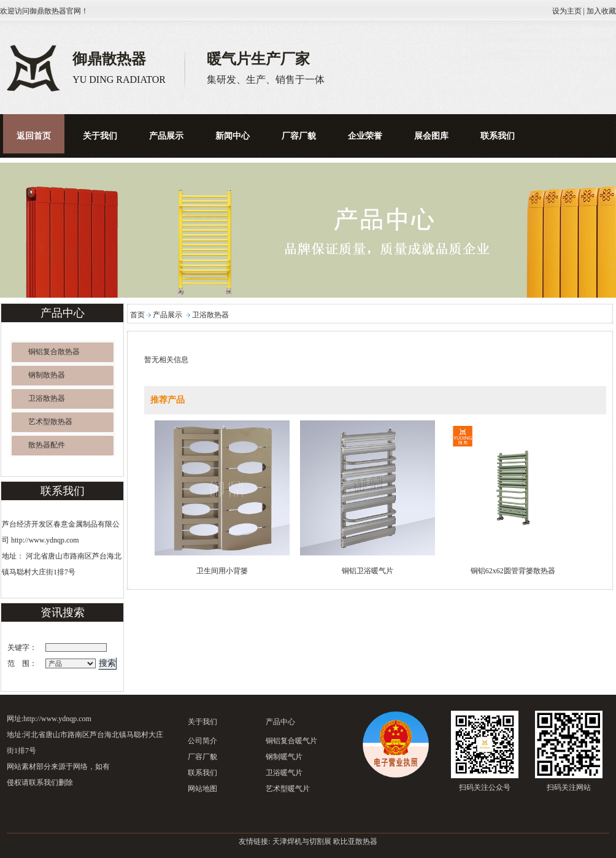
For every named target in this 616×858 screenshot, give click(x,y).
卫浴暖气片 (284, 773)
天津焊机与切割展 (302, 841)
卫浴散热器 (47, 398)
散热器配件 (47, 445)
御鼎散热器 (48, 11)
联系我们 (202, 773)
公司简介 (202, 741)
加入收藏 (601, 11)
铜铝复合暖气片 (291, 741)
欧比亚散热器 (355, 841)
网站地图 (202, 789)
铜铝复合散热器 (54, 352)
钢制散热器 (47, 375)
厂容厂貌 (202, 757)
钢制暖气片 (284, 757)
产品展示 (167, 315)
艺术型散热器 (50, 422)
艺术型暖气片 (288, 789)
